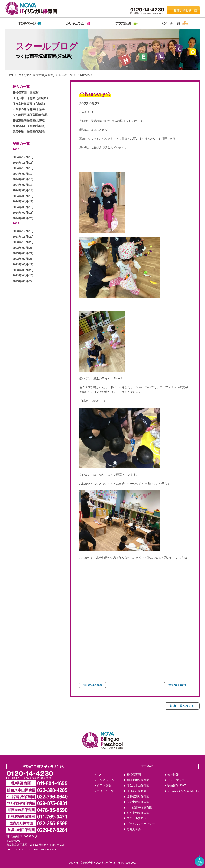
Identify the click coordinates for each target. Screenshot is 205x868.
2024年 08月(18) (23, 179)
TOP (100, 775)
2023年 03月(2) (22, 281)
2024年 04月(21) (23, 202)
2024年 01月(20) (23, 218)
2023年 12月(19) (23, 231)
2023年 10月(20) (23, 242)
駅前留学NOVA (177, 786)
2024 (16, 149)
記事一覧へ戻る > (182, 706)
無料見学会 (134, 829)
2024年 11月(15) (23, 163)
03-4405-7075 (22, 849)
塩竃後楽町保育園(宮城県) (29, 126)
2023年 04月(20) (23, 276)
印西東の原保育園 (138, 813)
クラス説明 (104, 786)
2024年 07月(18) (23, 185)
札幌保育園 (134, 775)
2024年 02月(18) (23, 213)
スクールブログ (136, 818)
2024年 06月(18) (23, 190)
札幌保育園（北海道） (27, 93)
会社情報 (173, 775)
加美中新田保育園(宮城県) (29, 132)
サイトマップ (176, 780)
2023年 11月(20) (23, 237)
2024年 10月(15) (23, 168)
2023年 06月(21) (23, 264)
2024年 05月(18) (23, 196)
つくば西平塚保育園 (139, 807)
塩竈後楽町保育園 (138, 797)
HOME (10, 75)
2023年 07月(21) (23, 259)
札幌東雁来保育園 (138, 780)
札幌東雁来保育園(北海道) (29, 120)
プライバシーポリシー (141, 824)
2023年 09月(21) (23, 248)
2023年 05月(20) (23, 270)
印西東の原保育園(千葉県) (29, 109)
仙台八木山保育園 (138, 786)
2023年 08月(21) (23, 253)
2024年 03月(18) (23, 207)
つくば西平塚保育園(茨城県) (36, 75)
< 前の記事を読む (93, 685)
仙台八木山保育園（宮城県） (31, 98)
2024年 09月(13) (23, 174)
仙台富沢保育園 (136, 791)
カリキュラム (106, 780)
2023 (16, 223)
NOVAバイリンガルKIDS (183, 791)
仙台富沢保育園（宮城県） (30, 104)
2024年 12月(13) (23, 157)
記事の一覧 (66, 75)
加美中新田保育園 (138, 802)
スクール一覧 (106, 791)
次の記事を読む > (177, 685)
